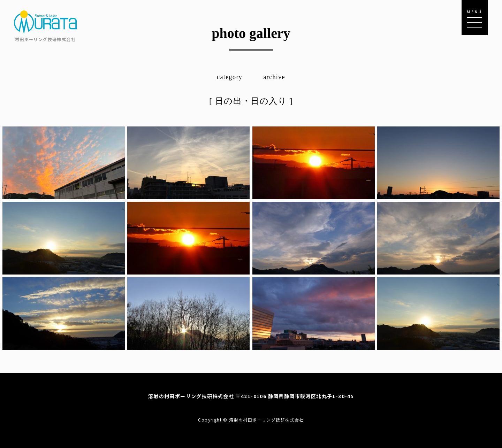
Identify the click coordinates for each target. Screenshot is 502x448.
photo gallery (251, 33)
